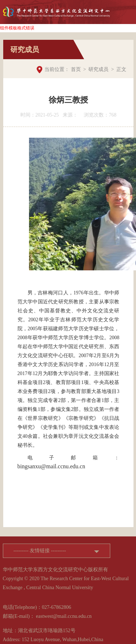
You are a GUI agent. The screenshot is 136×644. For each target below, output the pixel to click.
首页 (76, 69)
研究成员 (98, 69)
